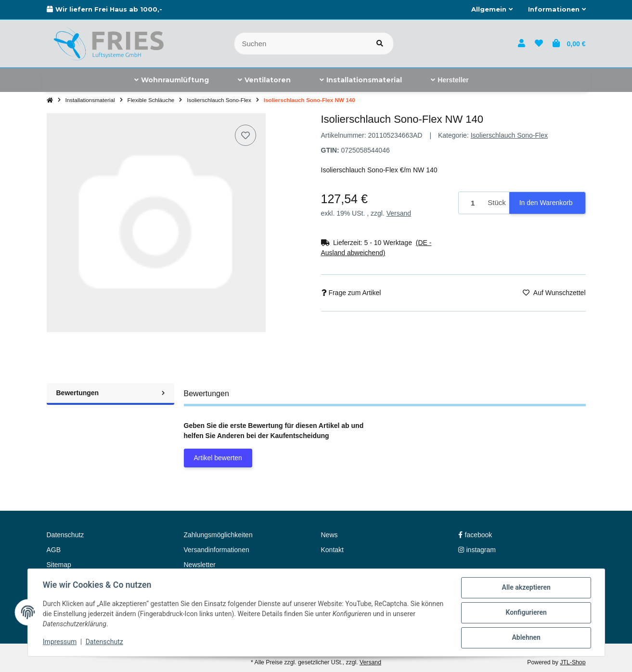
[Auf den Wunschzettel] (245, 135)
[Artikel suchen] (380, 44)
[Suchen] (301, 44)
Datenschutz (104, 642)
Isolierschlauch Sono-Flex (509, 135)
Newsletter (200, 565)
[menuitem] (172, 80)
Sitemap (59, 565)
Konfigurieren (526, 613)
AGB (54, 550)
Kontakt (332, 550)
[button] (492, 10)
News (329, 535)
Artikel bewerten (218, 458)
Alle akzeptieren (526, 588)
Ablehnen (526, 638)
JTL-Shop (573, 662)
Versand (399, 213)
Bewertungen (110, 393)
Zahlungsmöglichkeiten (218, 535)
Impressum (60, 642)
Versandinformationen (217, 550)
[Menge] (472, 203)
